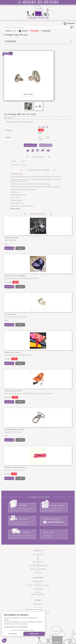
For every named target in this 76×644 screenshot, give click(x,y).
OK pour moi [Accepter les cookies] (34, 634)
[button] (4, 641)
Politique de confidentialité (38, 569)
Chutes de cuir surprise (12, 352)
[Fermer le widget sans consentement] (34, 609)
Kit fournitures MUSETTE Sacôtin (13, 391)
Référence (7, 118)
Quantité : (8, 137)
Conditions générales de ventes (38, 565)
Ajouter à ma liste (46, 145)
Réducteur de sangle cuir (38, 594)
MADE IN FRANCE (38, 581)
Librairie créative (38, 589)
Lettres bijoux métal (11, 237)
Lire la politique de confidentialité (16, 627)
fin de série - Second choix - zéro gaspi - (38, 585)
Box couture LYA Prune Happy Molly (15, 276)
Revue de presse (38, 562)
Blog (38, 558)
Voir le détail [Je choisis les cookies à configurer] (13, 634)
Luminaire (38, 592)
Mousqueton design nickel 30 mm (14, 429)
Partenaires (38, 573)
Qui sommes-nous (38, 554)
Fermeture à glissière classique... (15, 467)
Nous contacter (38, 604)
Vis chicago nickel (10, 314)
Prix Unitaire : (9, 130)
